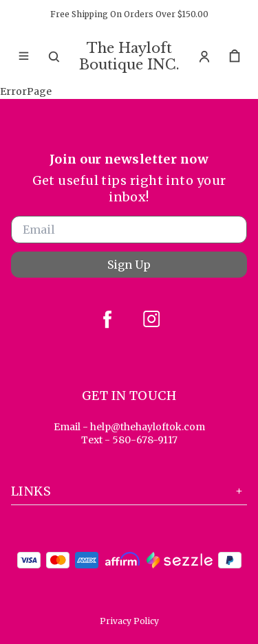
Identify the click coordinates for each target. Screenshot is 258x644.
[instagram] (151, 319)
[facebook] (107, 319)
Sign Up (129, 265)
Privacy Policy (129, 621)
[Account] (204, 56)
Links (129, 491)
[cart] (235, 56)
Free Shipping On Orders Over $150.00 (129, 14)
